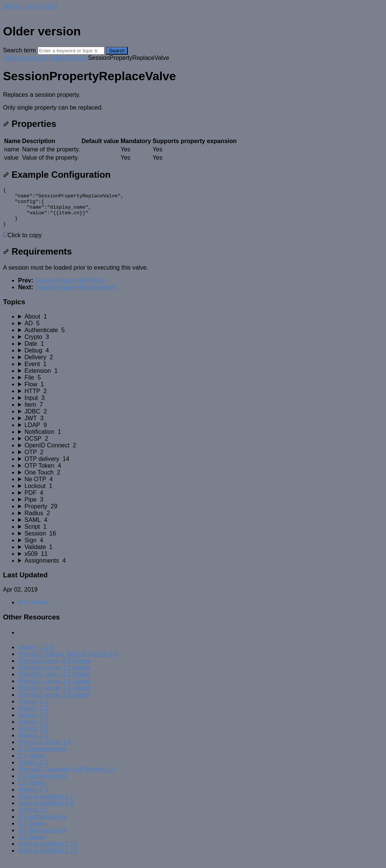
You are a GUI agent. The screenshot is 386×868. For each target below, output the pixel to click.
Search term (19, 50)
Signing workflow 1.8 (46, 811)
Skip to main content (30, 6)
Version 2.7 (33, 770)
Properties (30, 124)
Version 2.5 (33, 743)
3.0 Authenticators (42, 838)
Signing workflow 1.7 (46, 804)
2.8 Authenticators (42, 784)
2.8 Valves (53, 58)
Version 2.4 (33, 736)
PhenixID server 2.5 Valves (54, 696)
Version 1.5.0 (36, 655)
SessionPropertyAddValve (70, 288)
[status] (193, 101)
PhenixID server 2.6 (45, 750)
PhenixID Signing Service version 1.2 (68, 662)
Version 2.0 (33, 709)
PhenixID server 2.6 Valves (54, 702)
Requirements (38, 259)
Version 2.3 (33, 730)
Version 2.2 (33, 723)
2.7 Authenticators (42, 757)
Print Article (33, 610)
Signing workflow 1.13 (47, 858)
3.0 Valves (32, 845)
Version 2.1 (33, 716)
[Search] (71, 51)
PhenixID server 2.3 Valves (54, 682)
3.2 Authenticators (42, 825)
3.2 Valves (32, 831)
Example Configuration (57, 175)
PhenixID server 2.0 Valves (54, 669)
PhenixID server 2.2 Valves (54, 675)
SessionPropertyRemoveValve (75, 295)
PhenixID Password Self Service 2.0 (66, 777)
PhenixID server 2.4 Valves (54, 689)
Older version (21, 58)
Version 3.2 (33, 818)
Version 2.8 (33, 797)
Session (77, 58)
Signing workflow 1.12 (47, 852)
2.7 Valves (32, 764)
